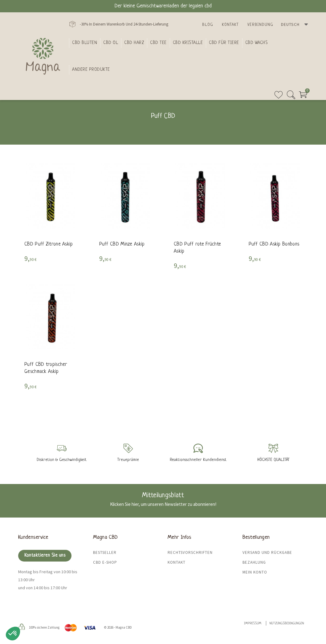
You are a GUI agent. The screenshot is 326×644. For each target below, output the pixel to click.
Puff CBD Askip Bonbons (274, 244)
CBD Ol (111, 43)
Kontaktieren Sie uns (45, 556)
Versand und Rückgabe (267, 552)
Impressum (253, 624)
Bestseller (105, 552)
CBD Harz (134, 43)
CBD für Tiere (224, 43)
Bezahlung (254, 562)
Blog (208, 25)
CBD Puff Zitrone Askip (49, 244)
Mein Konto (255, 572)
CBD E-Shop (105, 562)
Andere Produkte (91, 70)
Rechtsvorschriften (190, 552)
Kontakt (230, 25)
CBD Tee (158, 43)
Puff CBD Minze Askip (122, 244)
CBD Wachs (257, 43)
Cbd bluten (85, 43)
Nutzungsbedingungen (287, 624)
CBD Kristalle (188, 43)
